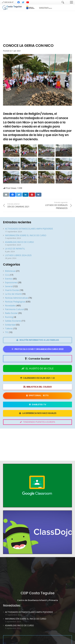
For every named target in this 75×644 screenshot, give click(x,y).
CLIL (7, 275)
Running (9, 317)
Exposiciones (11, 282)
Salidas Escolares (13, 321)
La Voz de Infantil (13, 294)
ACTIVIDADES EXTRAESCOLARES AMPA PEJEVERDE (29, 229)
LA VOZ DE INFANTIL (15, 249)
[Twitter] (23, 2)
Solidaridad (10, 325)
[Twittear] (19, 195)
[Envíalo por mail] (6, 195)
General (9, 286)
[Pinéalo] (32, 195)
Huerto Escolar (12, 290)
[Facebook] (19, 2)
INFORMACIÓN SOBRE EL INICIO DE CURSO (26, 235)
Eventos (9, 279)
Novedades (10, 306)
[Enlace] (12, 8)
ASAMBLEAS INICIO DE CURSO (19, 242)
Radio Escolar (11, 313)
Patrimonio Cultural (14, 309)
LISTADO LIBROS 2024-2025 (18, 255)
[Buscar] (63, 2)
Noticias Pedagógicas (15, 302)
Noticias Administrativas (16, 298)
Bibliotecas (10, 271)
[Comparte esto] (12, 195)
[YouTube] (28, 2)
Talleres (9, 328)
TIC (7, 332)
